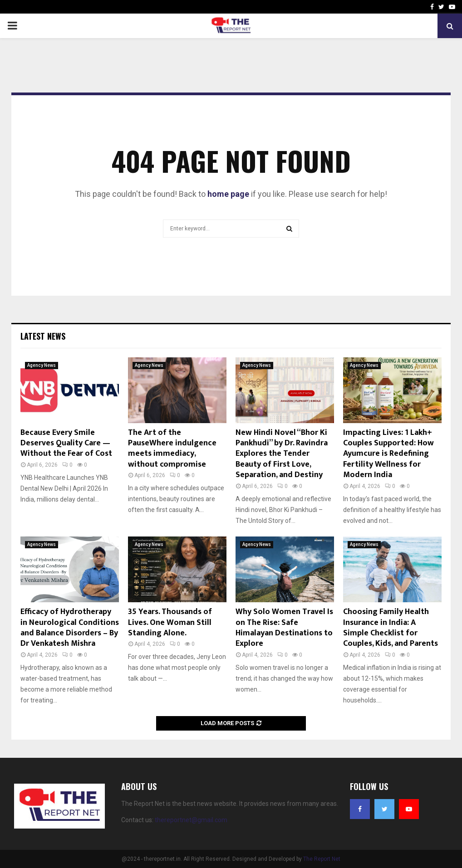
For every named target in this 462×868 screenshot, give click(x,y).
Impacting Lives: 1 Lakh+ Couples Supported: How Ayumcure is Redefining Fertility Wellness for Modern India (388, 454)
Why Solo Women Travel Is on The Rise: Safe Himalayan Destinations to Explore (284, 628)
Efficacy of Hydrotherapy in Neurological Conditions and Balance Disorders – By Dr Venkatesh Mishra (70, 628)
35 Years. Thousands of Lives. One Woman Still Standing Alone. (170, 622)
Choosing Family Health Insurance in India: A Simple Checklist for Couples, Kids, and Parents (391, 628)
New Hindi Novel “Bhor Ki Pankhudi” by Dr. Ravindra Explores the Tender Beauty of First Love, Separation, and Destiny (282, 454)
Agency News (42, 365)
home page (228, 194)
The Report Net (322, 859)
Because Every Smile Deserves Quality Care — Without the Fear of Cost (66, 443)
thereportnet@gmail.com (191, 820)
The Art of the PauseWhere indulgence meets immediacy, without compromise (172, 449)
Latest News (43, 336)
